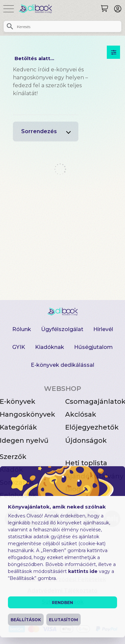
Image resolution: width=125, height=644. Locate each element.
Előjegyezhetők (92, 427)
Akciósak (81, 414)
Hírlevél (103, 329)
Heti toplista (86, 463)
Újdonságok (86, 440)
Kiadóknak (50, 347)
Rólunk (22, 329)
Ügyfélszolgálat (62, 329)
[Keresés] (104, 9)
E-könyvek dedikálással (62, 365)
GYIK (19, 347)
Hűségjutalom (93, 347)
